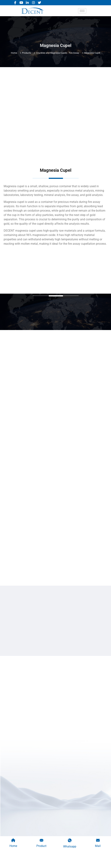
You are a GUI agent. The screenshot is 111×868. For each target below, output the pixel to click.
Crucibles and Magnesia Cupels (52, 53)
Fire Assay (74, 53)
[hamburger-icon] (82, 11)
